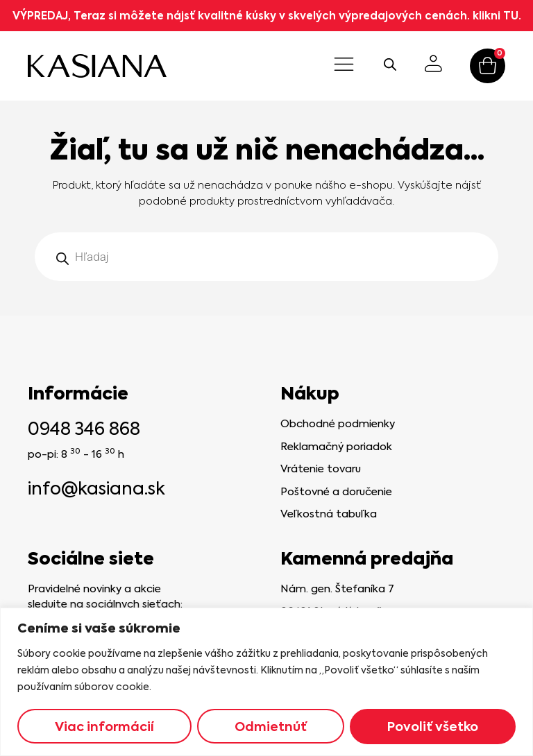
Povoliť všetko (433, 727)
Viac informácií (104, 727)
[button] (344, 66)
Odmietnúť (271, 727)
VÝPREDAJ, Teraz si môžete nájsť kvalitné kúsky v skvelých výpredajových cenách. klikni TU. (267, 16)
